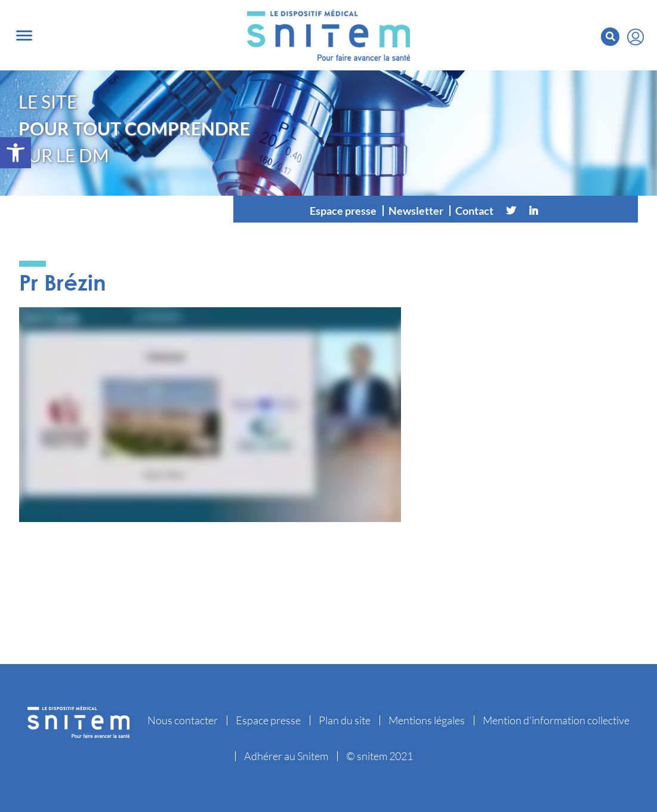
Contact (474, 211)
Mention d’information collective (556, 720)
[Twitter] (511, 211)
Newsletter (416, 211)
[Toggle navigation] (24, 35)
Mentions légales (427, 720)
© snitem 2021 (380, 756)
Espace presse (343, 211)
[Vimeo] (556, 211)
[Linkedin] (533, 211)
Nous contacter (183, 720)
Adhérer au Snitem (286, 756)
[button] (16, 153)
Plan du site (345, 720)
